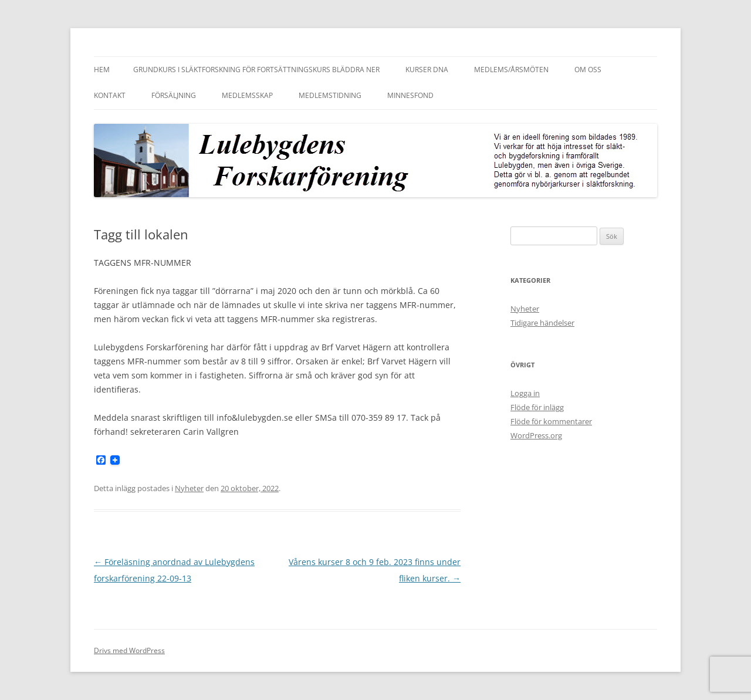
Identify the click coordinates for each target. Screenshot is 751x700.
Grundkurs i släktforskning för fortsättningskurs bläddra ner (256, 70)
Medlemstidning (330, 95)
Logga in (525, 393)
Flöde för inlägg (537, 407)
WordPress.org (536, 435)
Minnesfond (410, 95)
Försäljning (174, 95)
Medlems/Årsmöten (511, 70)
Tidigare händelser (542, 323)
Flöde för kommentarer (551, 421)
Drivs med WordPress (129, 650)
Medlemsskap (247, 95)
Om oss (588, 70)
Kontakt (110, 95)
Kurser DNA (427, 70)
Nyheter (189, 488)
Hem (102, 70)
